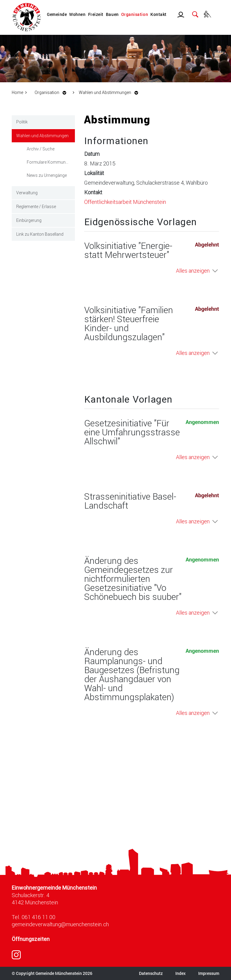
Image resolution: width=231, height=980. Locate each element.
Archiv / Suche (41, 149)
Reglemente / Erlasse (36, 206)
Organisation (135, 14)
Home (17, 92)
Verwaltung (27, 193)
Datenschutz (151, 973)
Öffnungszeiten (31, 939)
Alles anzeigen (193, 271)
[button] (52, 92)
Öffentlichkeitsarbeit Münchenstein (125, 202)
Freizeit (96, 14)
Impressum (209, 973)
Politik (22, 122)
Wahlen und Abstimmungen (46, 135)
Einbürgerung (29, 220)
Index (180, 973)
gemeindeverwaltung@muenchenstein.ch (60, 924)
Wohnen (77, 14)
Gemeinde (57, 14)
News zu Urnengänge (47, 175)
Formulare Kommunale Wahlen (51, 162)
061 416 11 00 (38, 917)
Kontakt (159, 14)
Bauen (112, 14)
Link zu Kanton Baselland (40, 234)
